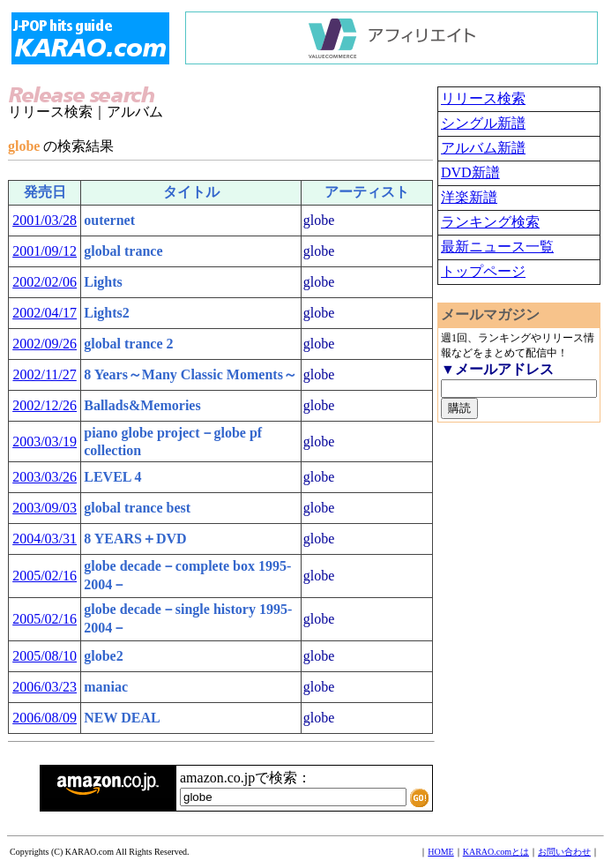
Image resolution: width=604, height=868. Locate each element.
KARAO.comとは (496, 852)
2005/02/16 (45, 576)
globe (319, 220)
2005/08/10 (45, 656)
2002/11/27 (44, 374)
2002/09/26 (45, 344)
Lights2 (107, 313)
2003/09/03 (45, 508)
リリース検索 (483, 98)
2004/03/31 (45, 539)
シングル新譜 (483, 123)
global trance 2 (128, 344)
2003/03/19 (45, 441)
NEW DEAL (122, 718)
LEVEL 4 (112, 477)
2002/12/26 (45, 405)
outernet (109, 220)
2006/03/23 (45, 687)
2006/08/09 (45, 718)
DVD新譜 (470, 172)
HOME (440, 852)
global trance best (137, 508)
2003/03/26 (45, 477)
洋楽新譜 (469, 197)
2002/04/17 (45, 313)
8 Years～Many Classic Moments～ (190, 374)
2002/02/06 (45, 282)
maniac (106, 687)
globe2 (103, 656)
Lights (103, 282)
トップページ (483, 271)
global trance (123, 251)
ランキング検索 (490, 222)
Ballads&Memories (142, 405)
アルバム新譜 (483, 148)
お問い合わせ (564, 852)
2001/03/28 (45, 220)
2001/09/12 (45, 251)
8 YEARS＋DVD (135, 539)
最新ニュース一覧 (497, 247)
